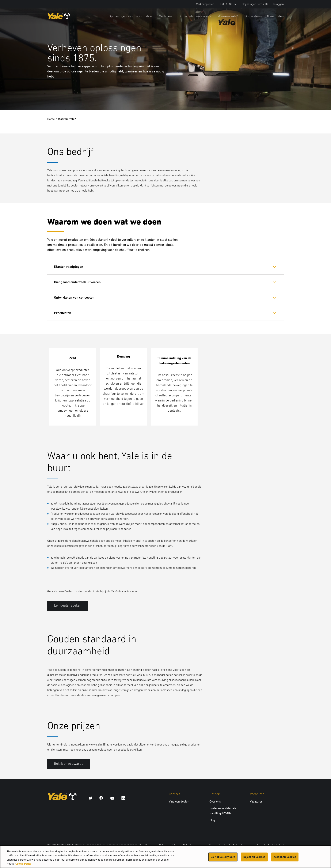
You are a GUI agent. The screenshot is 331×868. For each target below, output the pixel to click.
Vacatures (256, 801)
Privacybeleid (168, 845)
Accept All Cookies (285, 859)
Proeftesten (63, 313)
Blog (212, 820)
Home (51, 119)
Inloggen (279, 4)
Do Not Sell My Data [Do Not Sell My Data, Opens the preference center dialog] (223, 859)
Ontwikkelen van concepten (74, 297)
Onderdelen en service (195, 16)
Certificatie (146, 845)
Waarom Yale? (228, 16)
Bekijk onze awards (69, 764)
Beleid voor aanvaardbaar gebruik (205, 845)
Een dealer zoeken (68, 605)
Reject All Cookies (254, 859)
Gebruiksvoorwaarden (247, 845)
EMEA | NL (228, 4)
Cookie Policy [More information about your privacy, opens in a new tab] (23, 866)
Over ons (215, 801)
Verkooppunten (205, 4)
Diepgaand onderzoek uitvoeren (77, 282)
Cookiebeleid (276, 845)
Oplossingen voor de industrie (130, 16)
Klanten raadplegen (69, 267)
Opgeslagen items (255, 4)
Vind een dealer (179, 801)
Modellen (165, 16)
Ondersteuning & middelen (264, 16)
